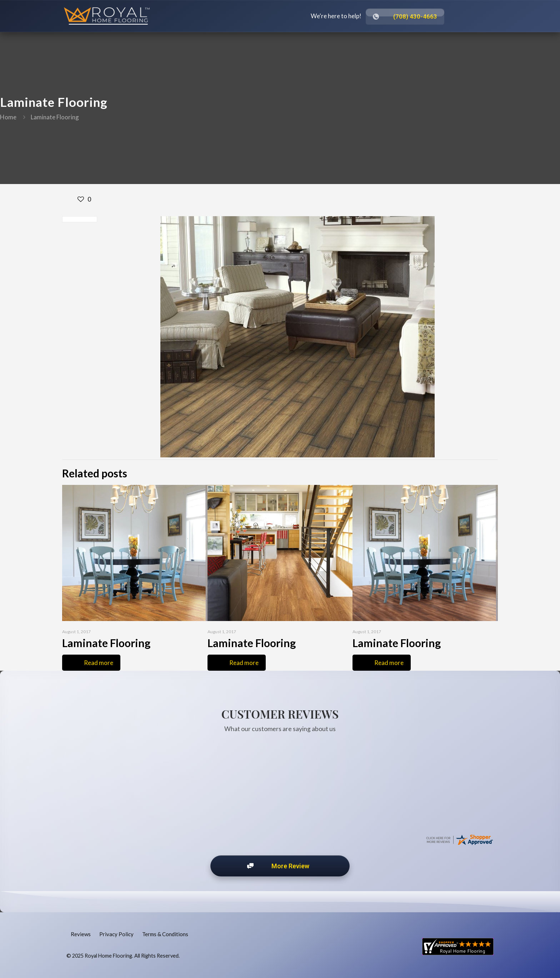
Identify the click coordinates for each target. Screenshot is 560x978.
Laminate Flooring (55, 117)
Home (8, 117)
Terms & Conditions (165, 934)
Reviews (81, 934)
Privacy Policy (116, 934)
